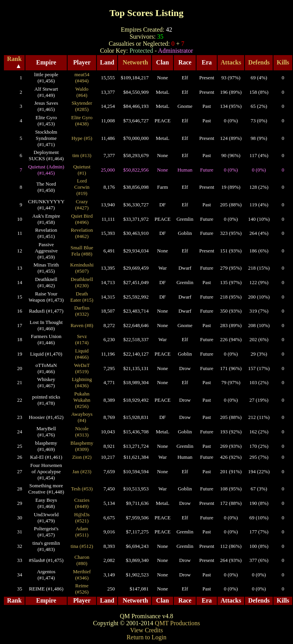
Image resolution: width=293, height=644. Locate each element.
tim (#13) (82, 155)
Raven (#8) (82, 325)
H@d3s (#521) (82, 518)
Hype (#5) (82, 138)
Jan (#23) (82, 471)
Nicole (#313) (82, 432)
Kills (283, 62)
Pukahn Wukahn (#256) (82, 400)
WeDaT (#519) (82, 368)
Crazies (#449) (82, 503)
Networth (135, 62)
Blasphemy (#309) (82, 446)
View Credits (146, 630)
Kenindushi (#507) (82, 268)
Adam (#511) (82, 532)
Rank (14, 59)
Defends (259, 62)
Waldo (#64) (82, 92)
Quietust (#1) (82, 170)
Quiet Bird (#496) (82, 219)
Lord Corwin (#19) (82, 187)
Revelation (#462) (82, 233)
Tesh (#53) (82, 489)
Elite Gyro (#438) (82, 121)
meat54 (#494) (82, 78)
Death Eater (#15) (82, 297)
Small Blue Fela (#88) (82, 251)
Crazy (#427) (82, 205)
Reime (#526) (82, 589)
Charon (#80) (82, 560)
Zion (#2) (82, 457)
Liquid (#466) (82, 354)
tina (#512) (82, 546)
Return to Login (146, 637)
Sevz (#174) (82, 339)
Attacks (231, 62)
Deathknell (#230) (82, 282)
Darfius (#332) (82, 311)
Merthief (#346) (82, 575)
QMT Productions (177, 623)
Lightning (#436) (82, 382)
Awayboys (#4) (82, 417)
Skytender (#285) (82, 106)
